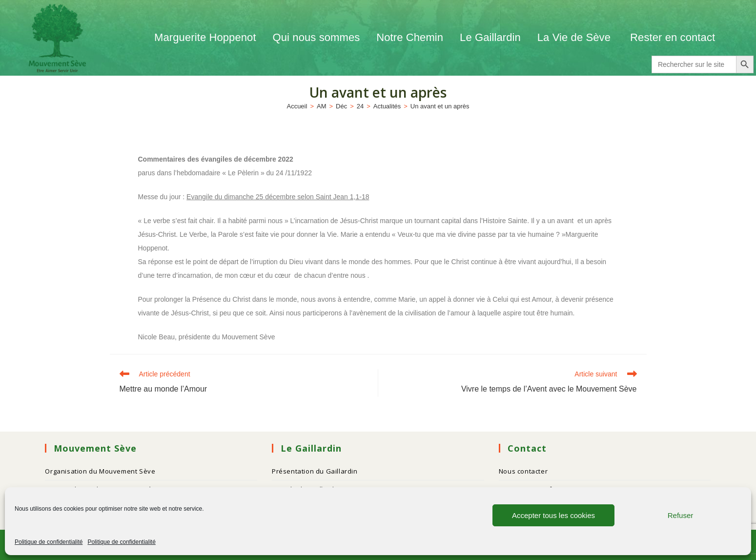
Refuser (681, 515)
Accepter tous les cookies (553, 515)
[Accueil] (297, 106)
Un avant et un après (440, 106)
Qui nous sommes (317, 37)
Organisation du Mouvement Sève (100, 471)
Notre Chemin (410, 37)
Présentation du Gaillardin (315, 471)
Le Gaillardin (490, 37)
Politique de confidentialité (49, 542)
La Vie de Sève (575, 37)
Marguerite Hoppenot (205, 37)
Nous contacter (523, 471)
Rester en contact (673, 37)
